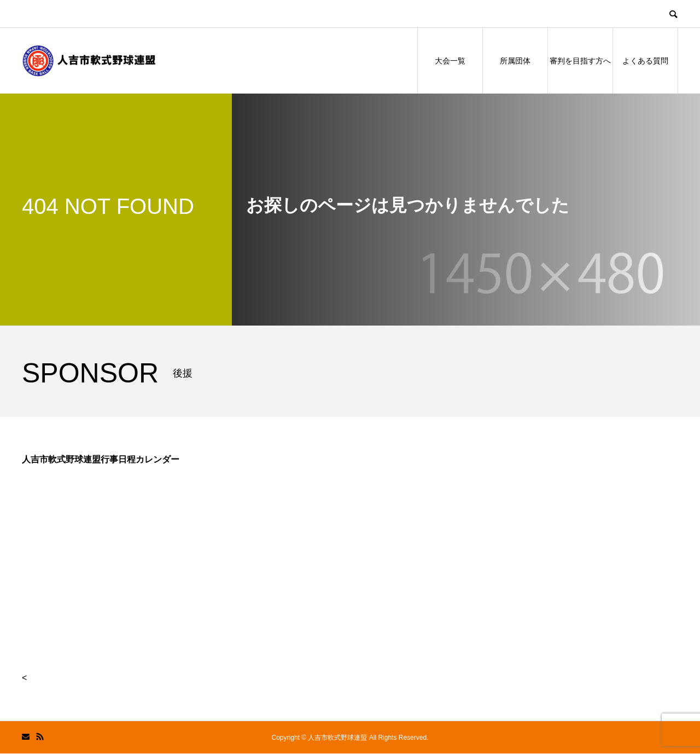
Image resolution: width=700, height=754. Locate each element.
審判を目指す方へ (580, 61)
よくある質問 (645, 61)
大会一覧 (450, 61)
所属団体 (515, 61)
